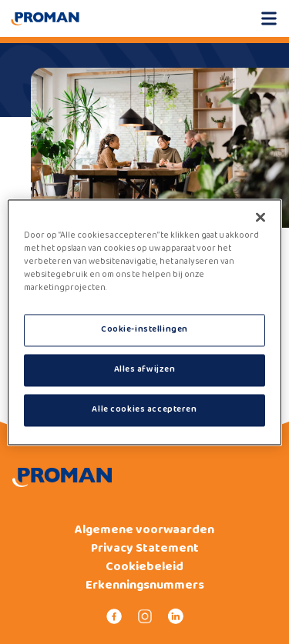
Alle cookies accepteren (144, 409)
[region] (144, 322)
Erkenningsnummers (145, 586)
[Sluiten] (260, 217)
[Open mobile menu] (269, 18)
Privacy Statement (145, 549)
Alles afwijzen (145, 369)
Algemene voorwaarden (144, 530)
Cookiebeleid (144, 567)
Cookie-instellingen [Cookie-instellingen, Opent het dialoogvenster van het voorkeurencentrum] (144, 329)
